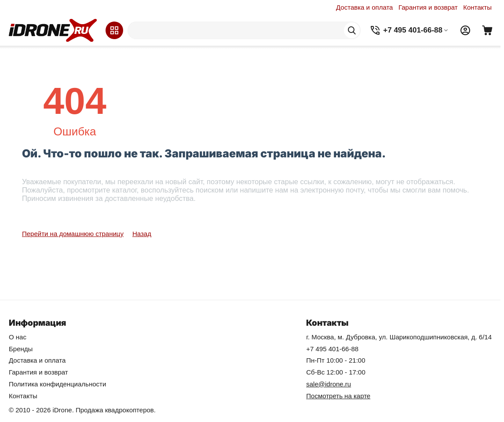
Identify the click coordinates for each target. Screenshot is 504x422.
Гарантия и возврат (428, 7)
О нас (18, 337)
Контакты (477, 7)
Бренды (21, 349)
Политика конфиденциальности (57, 384)
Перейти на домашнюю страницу (73, 234)
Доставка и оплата (364, 7)
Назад (142, 234)
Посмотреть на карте (338, 396)
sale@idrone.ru (329, 384)
